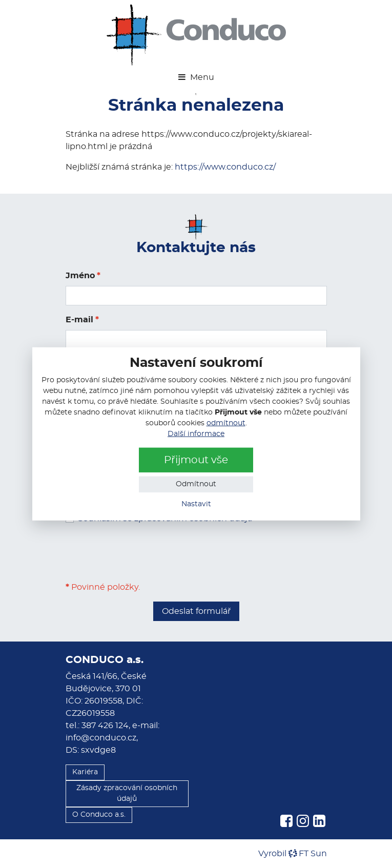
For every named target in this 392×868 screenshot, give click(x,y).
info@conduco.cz (101, 738)
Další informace (196, 434)
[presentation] (143, 553)
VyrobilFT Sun (293, 854)
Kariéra (85, 772)
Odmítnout (196, 484)
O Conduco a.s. (99, 815)
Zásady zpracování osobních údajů (127, 793)
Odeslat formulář (196, 611)
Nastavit (196, 504)
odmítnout (226, 423)
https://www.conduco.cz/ (225, 167)
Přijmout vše (196, 460)
